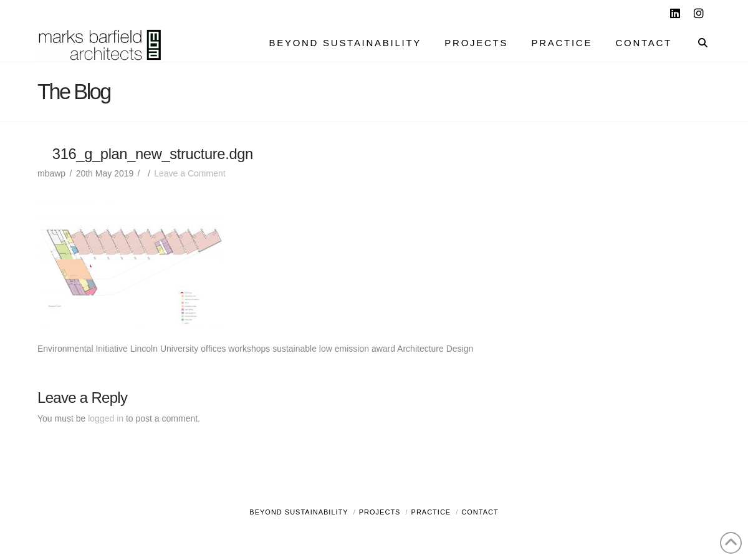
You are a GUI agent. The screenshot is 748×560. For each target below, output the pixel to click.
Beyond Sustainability (299, 512)
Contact (480, 512)
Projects (380, 512)
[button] (736, 12)
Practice (431, 512)
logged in (106, 418)
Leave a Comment (189, 173)
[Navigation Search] (697, 44)
